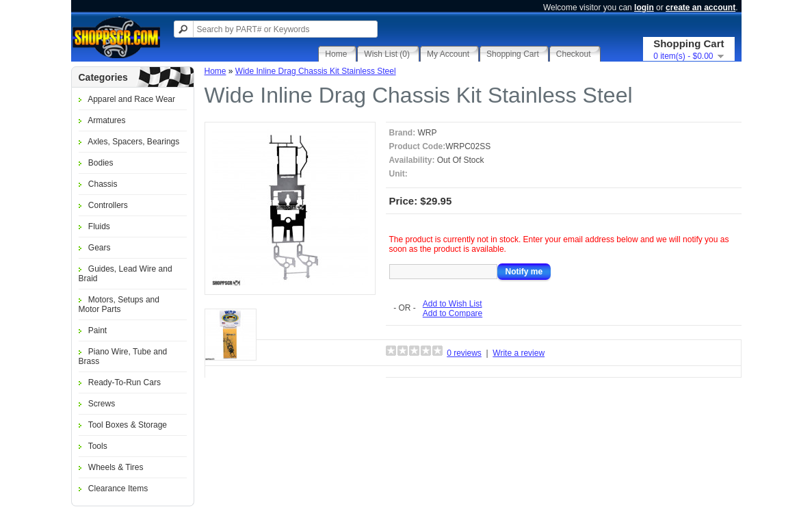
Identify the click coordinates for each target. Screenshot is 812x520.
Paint (97, 330)
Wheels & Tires (116, 467)
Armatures (106, 120)
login (644, 8)
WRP (428, 133)
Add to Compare (453, 313)
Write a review (519, 353)
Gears (100, 248)
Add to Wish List (453, 304)
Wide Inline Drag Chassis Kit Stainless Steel (316, 71)
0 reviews (464, 353)
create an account (700, 8)
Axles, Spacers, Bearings (133, 142)
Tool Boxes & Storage (128, 425)
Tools (98, 446)
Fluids (99, 226)
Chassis (103, 184)
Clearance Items (118, 489)
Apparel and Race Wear (131, 99)
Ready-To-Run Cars (125, 382)
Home (215, 71)
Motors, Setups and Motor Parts (119, 304)
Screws (102, 404)
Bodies (101, 163)
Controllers (108, 205)
